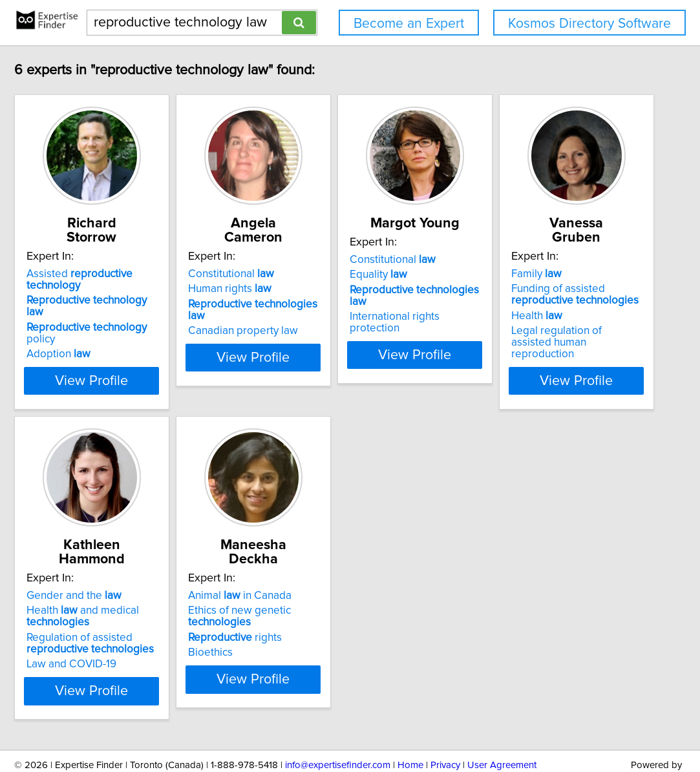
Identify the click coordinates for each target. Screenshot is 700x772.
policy (147, 290)
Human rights (307, 275)
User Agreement (502, 725)
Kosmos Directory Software (589, 24)
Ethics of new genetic (511, 576)
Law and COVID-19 (311, 624)
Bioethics (482, 612)
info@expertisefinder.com (338, 725)
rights (506, 598)
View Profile (153, 355)
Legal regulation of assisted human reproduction (138, 618)
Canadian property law (321, 305)
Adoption (104, 305)
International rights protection (531, 305)
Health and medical (322, 576)
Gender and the (313, 556)
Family (97, 556)
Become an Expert (409, 24)
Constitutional (309, 260)
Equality (488, 275)
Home (410, 725)
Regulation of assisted (329, 603)
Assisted (153, 260)
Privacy (445, 725)
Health (97, 598)
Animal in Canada (511, 556)
